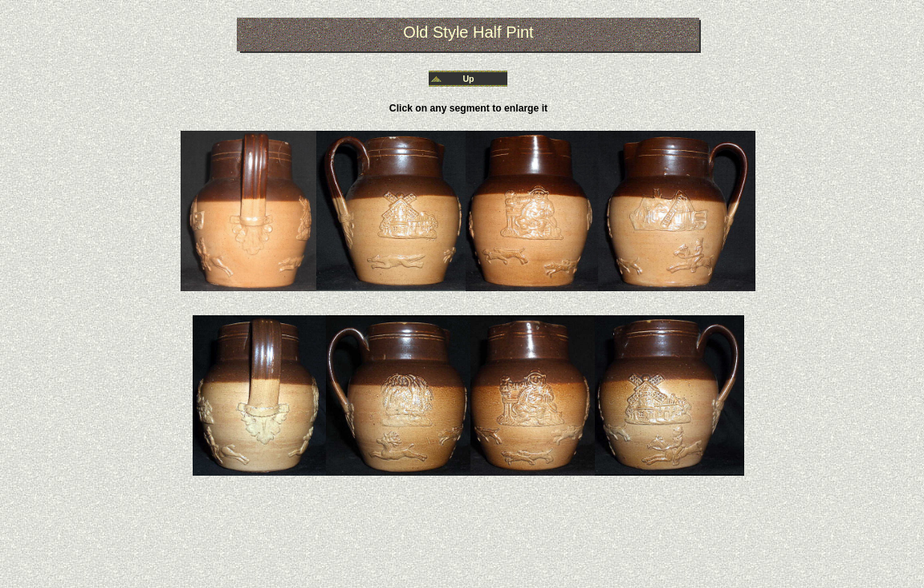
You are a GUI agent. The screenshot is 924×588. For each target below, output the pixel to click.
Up (468, 79)
